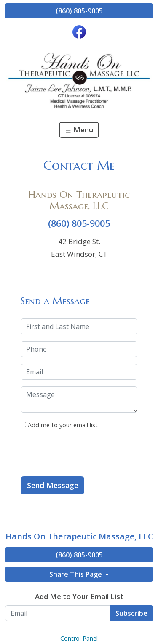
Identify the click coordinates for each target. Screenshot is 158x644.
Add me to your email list (59, 425)
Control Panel (79, 638)
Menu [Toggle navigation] (79, 130)
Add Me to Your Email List (79, 596)
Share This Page (76, 574)
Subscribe (131, 613)
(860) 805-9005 (79, 11)
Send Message (53, 485)
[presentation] (85, 453)
